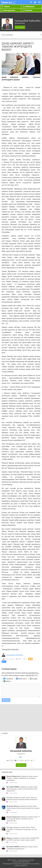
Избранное (30, 6)
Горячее (29, 10)
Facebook (9, 679)
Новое (7, 6)
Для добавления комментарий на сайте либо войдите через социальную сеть (20, 674)
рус (14, 3)
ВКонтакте (23, 679)
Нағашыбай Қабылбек (12, 655)
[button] (4, 662)
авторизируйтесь (32, 673)
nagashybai (21, 754)
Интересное (10, 10)
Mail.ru (8, 681)
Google (35, 679)
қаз (14, 1)
